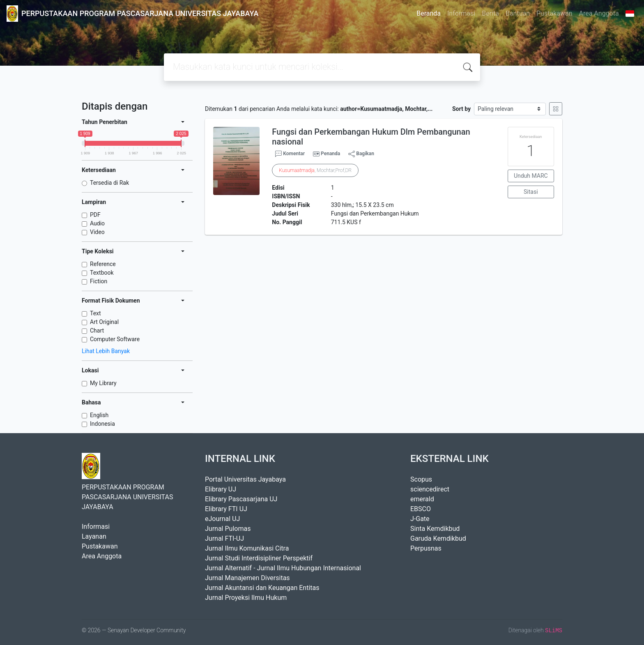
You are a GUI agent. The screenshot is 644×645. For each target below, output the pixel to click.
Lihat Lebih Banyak (106, 351)
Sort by (461, 109)
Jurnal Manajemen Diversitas (247, 578)
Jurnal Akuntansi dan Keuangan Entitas (262, 588)
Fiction (99, 281)
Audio (97, 223)
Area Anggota (599, 13)
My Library (103, 383)
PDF (95, 215)
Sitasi (531, 192)
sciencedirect (430, 489)
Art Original (104, 322)
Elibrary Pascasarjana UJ (241, 499)
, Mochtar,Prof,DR (315, 170)
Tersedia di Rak (109, 183)
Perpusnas (426, 548)
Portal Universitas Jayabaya (245, 479)
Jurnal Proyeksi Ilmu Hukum (246, 598)
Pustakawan (554, 13)
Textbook (102, 273)
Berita (490, 13)
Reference (103, 264)
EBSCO (421, 509)
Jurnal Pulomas (228, 529)
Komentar (290, 154)
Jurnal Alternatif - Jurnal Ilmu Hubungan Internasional (283, 568)
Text (95, 313)
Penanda (330, 154)
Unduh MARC (531, 176)
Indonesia (102, 424)
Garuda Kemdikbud (438, 538)
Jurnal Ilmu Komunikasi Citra (247, 548)
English (99, 415)
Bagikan (361, 154)
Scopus (421, 479)
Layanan (94, 536)
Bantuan (518, 13)
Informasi (461, 13)
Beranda (429, 13)
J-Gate (420, 519)
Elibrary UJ (221, 489)
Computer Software (115, 339)
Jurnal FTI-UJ (224, 538)
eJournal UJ (222, 519)
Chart (97, 331)
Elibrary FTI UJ (226, 509)
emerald (422, 499)
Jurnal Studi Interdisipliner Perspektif (259, 558)
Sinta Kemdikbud (435, 529)
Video (97, 232)
